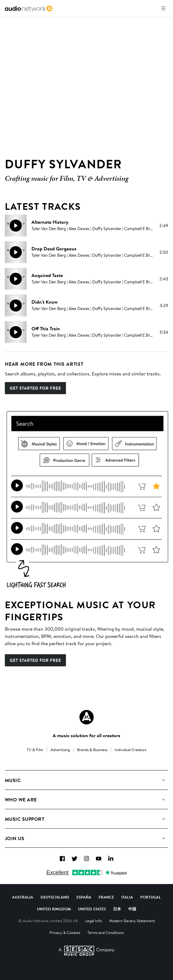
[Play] (16, 226)
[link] (29, 8)
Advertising (60, 750)
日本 (117, 909)
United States (92, 909)
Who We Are (21, 800)
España (84, 897)
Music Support (24, 819)
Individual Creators (131, 750)
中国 (132, 909)
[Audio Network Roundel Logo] (86, 717)
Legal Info (94, 921)
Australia (23, 897)
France (106, 897)
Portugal (151, 897)
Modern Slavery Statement (132, 921)
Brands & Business (92, 750)
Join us (15, 838)
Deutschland (55, 897)
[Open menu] (163, 8)
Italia (127, 897)
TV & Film (35, 750)
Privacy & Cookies (65, 932)
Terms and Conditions (106, 932)
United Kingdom (54, 909)
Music (13, 780)
